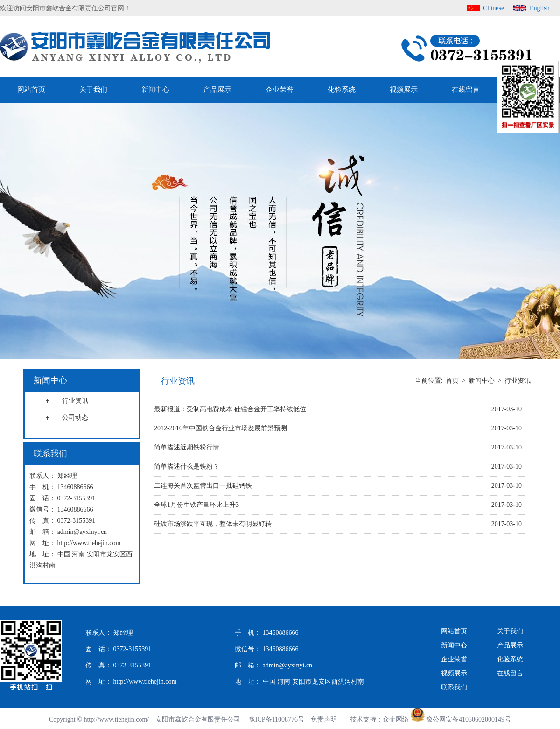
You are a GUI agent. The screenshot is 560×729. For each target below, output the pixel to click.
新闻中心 (155, 90)
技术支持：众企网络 (379, 719)
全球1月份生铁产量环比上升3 (196, 505)
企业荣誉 (280, 90)
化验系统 (342, 90)
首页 (452, 381)
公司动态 (75, 417)
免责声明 (324, 719)
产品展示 (217, 90)
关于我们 (93, 90)
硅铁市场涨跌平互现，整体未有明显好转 (213, 524)
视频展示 (404, 90)
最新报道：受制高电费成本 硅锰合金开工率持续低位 (230, 409)
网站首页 (31, 90)
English (540, 8)
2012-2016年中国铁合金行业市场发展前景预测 (220, 428)
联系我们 (454, 687)
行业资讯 (518, 381)
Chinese (493, 8)
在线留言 (466, 90)
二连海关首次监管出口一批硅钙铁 (203, 486)
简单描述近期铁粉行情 (187, 447)
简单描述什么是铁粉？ (187, 466)
